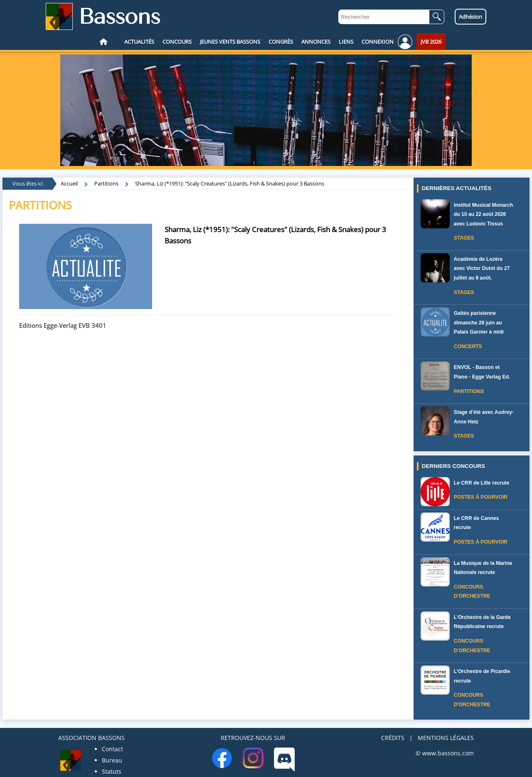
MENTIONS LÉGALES (446, 738)
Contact (112, 749)
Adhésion (470, 17)
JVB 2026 (431, 42)
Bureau (112, 760)
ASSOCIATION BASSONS (91, 738)
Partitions (106, 183)
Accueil (69, 183)
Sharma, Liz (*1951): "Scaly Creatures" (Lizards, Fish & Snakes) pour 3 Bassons (230, 183)
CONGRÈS (281, 42)
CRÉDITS (393, 738)
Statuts (112, 771)
